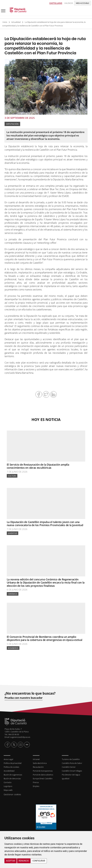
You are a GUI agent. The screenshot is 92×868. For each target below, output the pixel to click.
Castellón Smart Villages (72, 771)
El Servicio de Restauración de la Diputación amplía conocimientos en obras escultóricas (38, 466)
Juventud (13, 533)
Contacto (8, 782)
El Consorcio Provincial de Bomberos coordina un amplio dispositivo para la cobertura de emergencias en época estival (45, 638)
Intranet (36, 759)
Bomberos (13, 648)
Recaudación (38, 767)
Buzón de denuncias (12, 778)
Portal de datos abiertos (43, 775)
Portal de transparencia (43, 771)
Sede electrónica (40, 763)
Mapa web (8, 790)
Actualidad (16, 22)
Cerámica (13, 594)
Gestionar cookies (12, 794)
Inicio (5, 22)
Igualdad (66, 778)
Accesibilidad (9, 771)
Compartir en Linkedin (53, 394)
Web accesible (83, 3)
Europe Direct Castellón (43, 778)
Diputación (12, 124)
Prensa (36, 782)
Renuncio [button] (24, 861)
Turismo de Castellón (71, 759)
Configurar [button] (39, 861)
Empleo (36, 786)
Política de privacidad (13, 763)
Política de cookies (11, 767)
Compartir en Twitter (46, 394)
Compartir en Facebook (39, 394)
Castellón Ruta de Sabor (72, 763)
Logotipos (8, 786)
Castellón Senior (69, 767)
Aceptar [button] (11, 861)
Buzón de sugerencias (13, 775)
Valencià (69, 3)
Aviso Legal (8, 759)
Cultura (12, 476)
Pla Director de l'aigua (71, 775)
